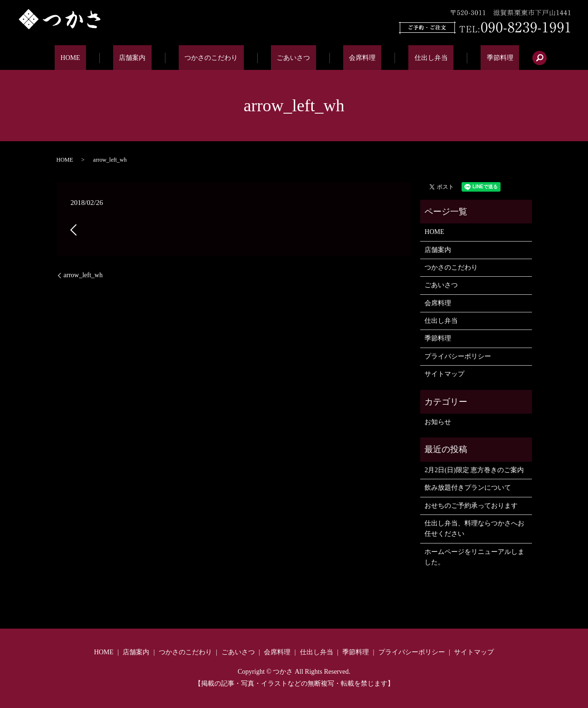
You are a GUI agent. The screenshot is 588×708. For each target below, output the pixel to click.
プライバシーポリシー (458, 356)
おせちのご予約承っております (471, 506)
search (498, 58)
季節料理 (464, 58)
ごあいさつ (293, 58)
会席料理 (350, 58)
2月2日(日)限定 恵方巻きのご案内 (474, 470)
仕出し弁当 (407, 58)
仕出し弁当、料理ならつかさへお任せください (474, 529)
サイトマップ (444, 374)
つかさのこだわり (223, 58)
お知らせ (438, 422)
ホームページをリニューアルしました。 (474, 557)
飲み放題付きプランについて (468, 488)
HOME (106, 58)
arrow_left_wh (83, 275)
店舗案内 (156, 58)
